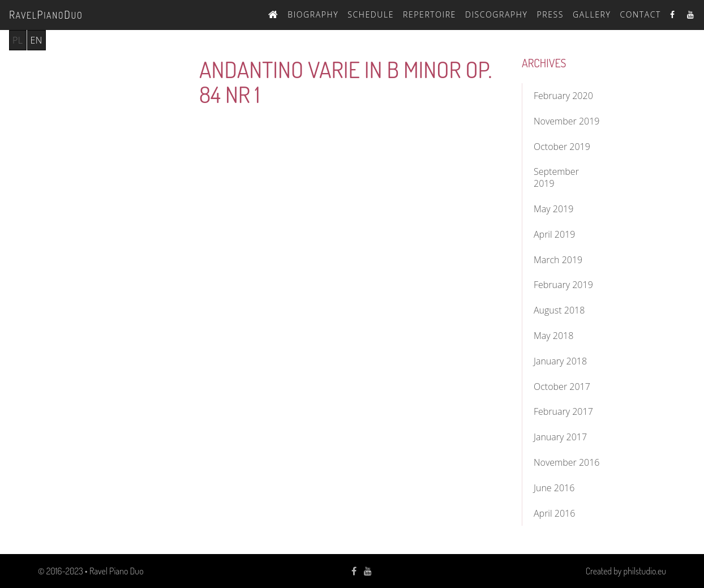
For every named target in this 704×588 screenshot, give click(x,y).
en (37, 40)
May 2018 (553, 336)
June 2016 (554, 488)
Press (550, 14)
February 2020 (563, 96)
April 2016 (554, 513)
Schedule (371, 14)
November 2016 (566, 462)
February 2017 (563, 411)
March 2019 (558, 260)
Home (273, 13)
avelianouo (46, 14)
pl (18, 40)
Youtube (691, 14)
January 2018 (560, 361)
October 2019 (562, 147)
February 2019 (563, 285)
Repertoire (430, 14)
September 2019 (556, 177)
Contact (641, 14)
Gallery (592, 14)
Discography (497, 14)
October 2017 (562, 387)
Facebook (674, 14)
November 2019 (566, 121)
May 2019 (553, 209)
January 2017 (560, 437)
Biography (313, 14)
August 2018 (559, 310)
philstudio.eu (645, 571)
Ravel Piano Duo (117, 571)
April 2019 (554, 234)
